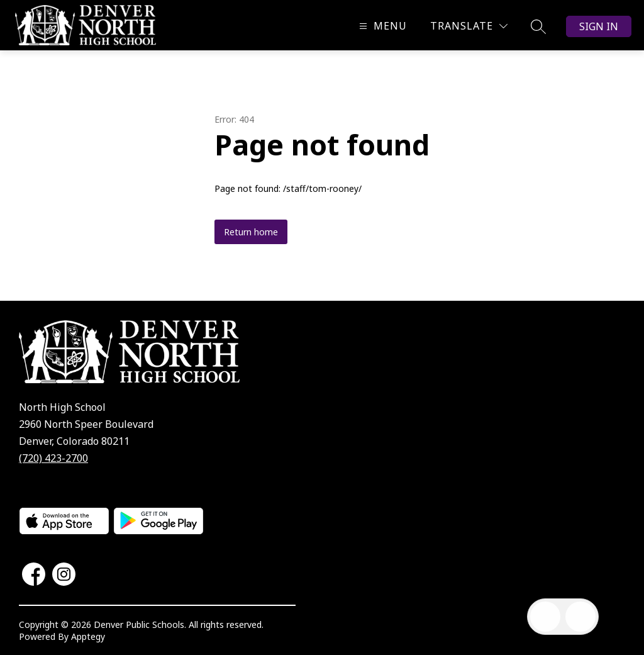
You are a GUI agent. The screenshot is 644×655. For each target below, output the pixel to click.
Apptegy (88, 636)
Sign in (599, 26)
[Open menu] (381, 26)
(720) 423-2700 (53, 458)
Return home (251, 232)
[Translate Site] (469, 26)
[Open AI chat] (580, 617)
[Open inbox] (545, 617)
